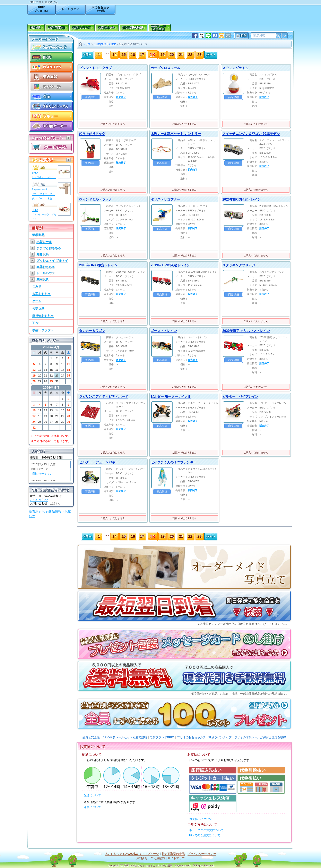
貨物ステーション (42, 474)
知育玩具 (43, 254)
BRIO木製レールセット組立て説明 (125, 737)
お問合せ (142, 858)
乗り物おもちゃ (43, 316)
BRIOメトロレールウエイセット (44, 214)
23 (199, 55)
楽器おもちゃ (46, 267)
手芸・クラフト (43, 330)
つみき (37, 286)
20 (172, 55)
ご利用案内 (158, 858)
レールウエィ (70, 9)
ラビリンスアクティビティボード (104, 397)
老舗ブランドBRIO (162, 737)
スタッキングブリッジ (239, 265)
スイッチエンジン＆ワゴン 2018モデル (251, 134)
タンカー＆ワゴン (92, 331)
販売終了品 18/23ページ (133, 44)
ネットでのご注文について (206, 830)
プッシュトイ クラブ (95, 68)
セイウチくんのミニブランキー (174, 462)
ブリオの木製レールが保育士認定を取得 (260, 737)
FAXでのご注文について (205, 835)
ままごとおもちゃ (49, 248)
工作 (35, 323)
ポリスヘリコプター (165, 199)
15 (124, 55)
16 (133, 55)
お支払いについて (201, 819)
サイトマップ (176, 858)
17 (142, 55)
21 (181, 55)
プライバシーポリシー (202, 854)
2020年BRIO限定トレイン (242, 199)
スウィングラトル (235, 68)
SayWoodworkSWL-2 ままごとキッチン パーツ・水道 (43, 194)
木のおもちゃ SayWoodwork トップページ (132, 854)
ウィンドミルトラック (95, 199)
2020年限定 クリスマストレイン (246, 331)
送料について (92, 807)
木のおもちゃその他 (100, 9)
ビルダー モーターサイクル (171, 397)
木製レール (44, 242)
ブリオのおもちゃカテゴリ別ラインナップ (204, 737)
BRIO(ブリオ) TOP (105, 44)
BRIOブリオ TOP (42, 9)
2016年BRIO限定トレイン (98, 265)
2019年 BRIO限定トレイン (170, 265)
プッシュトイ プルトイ (52, 260)
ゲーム (37, 301)
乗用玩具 (43, 279)
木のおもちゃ (137, 866)
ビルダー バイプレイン (240, 397)
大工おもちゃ (41, 294)
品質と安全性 (91, 737)
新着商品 (38, 235)
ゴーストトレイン (164, 331)
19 (163, 55)
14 (114, 55)
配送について (92, 795)
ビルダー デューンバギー (99, 462)
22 (190, 55)
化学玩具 (38, 308)
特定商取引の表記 (173, 854)
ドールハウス (46, 273)
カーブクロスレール (165, 68)
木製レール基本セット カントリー (176, 134)
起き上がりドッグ (92, 134)
